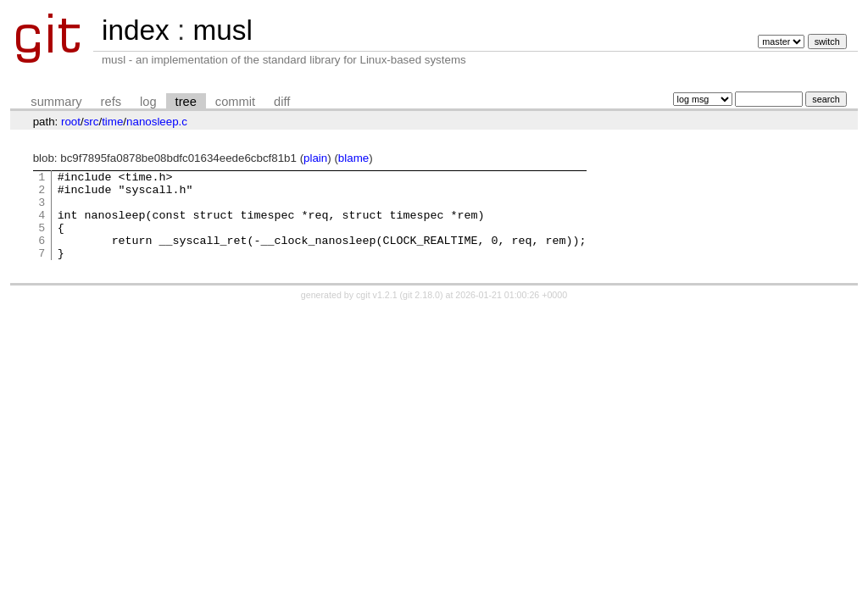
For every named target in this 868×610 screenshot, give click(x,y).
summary (56, 102)
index (136, 30)
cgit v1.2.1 (377, 313)
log (148, 102)
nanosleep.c (157, 122)
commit (235, 102)
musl (222, 30)
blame (353, 158)
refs (111, 102)
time (112, 122)
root (71, 122)
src (92, 122)
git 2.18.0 (421, 313)
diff (282, 102)
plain (315, 158)
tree (186, 102)
